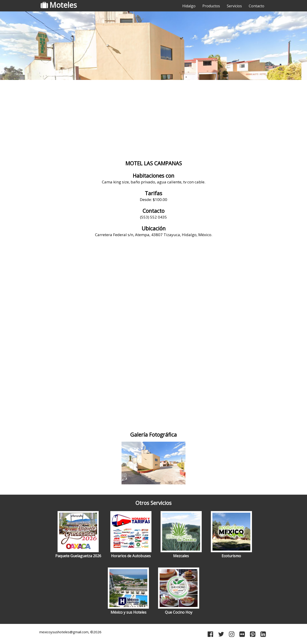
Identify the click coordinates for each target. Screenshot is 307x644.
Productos (211, 6)
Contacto (257, 6)
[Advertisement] (153, 118)
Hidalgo (189, 6)
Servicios (234, 6)
